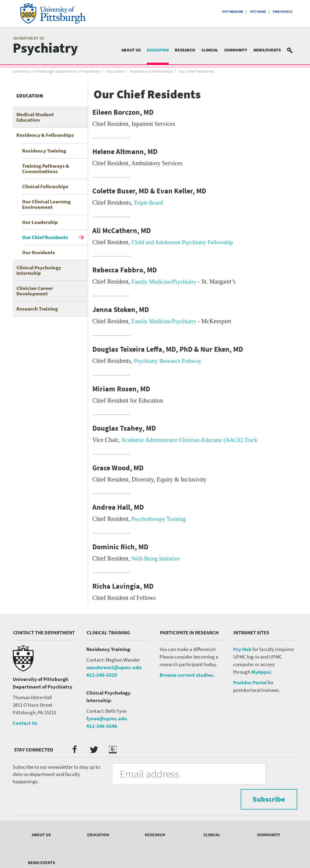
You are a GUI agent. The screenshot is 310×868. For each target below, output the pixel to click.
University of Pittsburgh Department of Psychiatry (57, 71)
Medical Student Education (35, 117)
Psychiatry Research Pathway (170, 360)
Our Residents (39, 252)
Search (293, 50)
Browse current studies (186, 673)
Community (236, 50)
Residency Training (44, 151)
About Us (131, 50)
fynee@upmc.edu (107, 716)
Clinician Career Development (35, 291)
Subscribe (264, 771)
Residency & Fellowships (151, 71)
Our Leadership (40, 222)
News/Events (267, 50)
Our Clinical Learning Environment (46, 204)
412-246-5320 (102, 673)
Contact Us (25, 721)
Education (158, 50)
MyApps (260, 670)
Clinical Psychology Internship (39, 270)
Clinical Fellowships (45, 186)
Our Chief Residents (45, 237)
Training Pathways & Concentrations (46, 169)
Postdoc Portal (250, 681)
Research (185, 50)
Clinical (210, 50)
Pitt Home (258, 12)
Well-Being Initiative (157, 557)
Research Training (37, 309)
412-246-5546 (102, 724)
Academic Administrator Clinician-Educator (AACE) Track (193, 439)
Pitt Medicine (233, 12)
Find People (283, 12)
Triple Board (149, 202)
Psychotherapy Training (160, 517)
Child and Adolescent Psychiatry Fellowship (185, 242)
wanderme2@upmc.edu (114, 666)
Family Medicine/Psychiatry (166, 281)
